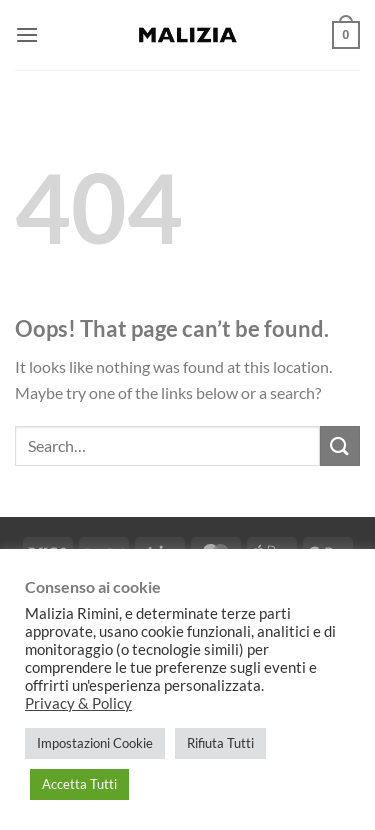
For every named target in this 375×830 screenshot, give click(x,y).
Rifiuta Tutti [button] (220, 743)
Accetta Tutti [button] (79, 784)
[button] (27, 34)
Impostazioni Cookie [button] (95, 743)
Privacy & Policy (78, 703)
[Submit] (340, 445)
